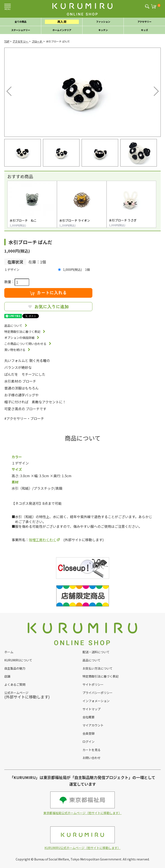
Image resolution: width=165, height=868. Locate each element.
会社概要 (89, 717)
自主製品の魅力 (15, 668)
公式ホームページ (16, 693)
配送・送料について (96, 652)
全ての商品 (21, 22)
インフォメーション (96, 701)
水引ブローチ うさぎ (123, 220)
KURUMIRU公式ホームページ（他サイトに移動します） (82, 838)
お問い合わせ (92, 758)
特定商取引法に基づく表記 (22, 332)
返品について (13, 326)
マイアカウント (93, 725)
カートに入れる (48, 292)
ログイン (89, 742)
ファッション (103, 22)
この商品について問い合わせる (25, 344)
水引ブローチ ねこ (23, 220)
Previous (10, 90)
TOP (7, 41)
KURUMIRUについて (18, 660)
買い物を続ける (15, 350)
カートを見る (92, 750)
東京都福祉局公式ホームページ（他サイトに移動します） (82, 803)
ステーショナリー (21, 30)
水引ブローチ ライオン (75, 220)
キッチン (103, 30)
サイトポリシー (93, 684)
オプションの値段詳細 (19, 338)
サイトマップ (92, 709)
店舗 (7, 676)
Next (153, 90)
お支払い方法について (98, 668)
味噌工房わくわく (43, 540)
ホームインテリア (62, 30)
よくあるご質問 (15, 684)
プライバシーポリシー (98, 693)
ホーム (9, 652)
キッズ (144, 30)
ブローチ (37, 41)
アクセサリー (144, 22)
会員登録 (89, 733)
